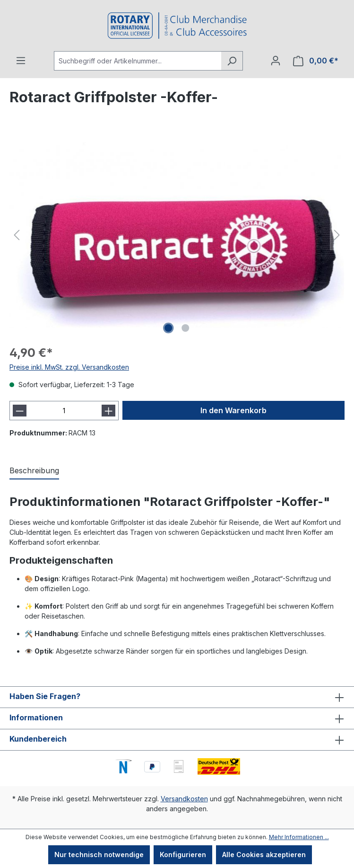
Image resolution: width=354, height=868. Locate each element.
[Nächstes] (337, 235)
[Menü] (21, 61)
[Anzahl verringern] (20, 411)
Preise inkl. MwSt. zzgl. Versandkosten (69, 367)
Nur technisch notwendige (99, 855)
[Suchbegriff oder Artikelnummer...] (138, 61)
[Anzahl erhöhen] (108, 411)
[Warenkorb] (316, 61)
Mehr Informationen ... (299, 837)
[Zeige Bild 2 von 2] (185, 328)
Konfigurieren (183, 855)
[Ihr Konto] (276, 61)
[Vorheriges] (17, 235)
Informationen (36, 717)
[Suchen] (232, 61)
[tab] (34, 471)
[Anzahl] (64, 411)
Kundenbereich (38, 739)
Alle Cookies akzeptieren (264, 855)
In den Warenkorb (233, 410)
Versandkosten (184, 799)
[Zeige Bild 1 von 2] (168, 328)
